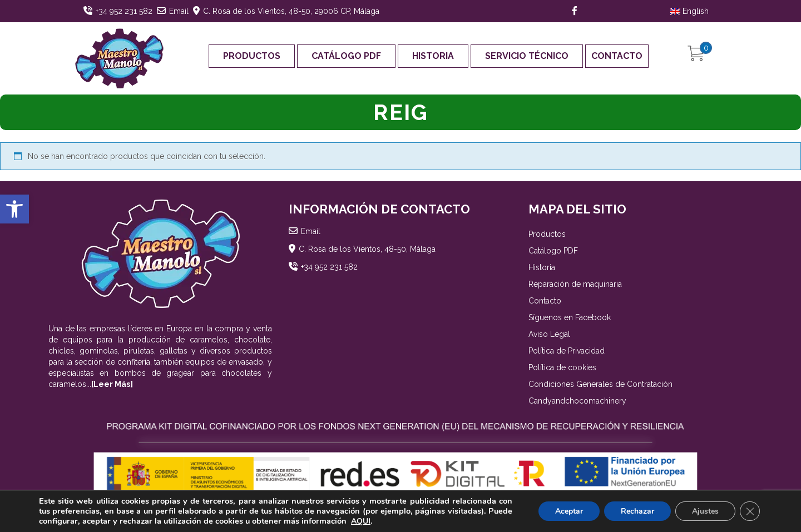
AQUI (361, 521)
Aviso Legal (549, 334)
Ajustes (705, 511)
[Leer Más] (112, 384)
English (689, 11)
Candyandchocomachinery (577, 401)
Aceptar (569, 511)
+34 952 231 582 (124, 11)
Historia (433, 56)
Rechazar (637, 511)
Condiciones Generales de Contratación (600, 384)
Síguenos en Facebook (570, 317)
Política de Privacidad (567, 351)
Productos (252, 56)
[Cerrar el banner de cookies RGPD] (750, 511)
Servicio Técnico (527, 56)
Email (179, 11)
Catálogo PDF (346, 56)
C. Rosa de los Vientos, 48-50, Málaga (367, 249)
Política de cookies (562, 367)
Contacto (617, 56)
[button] (14, 209)
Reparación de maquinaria (575, 284)
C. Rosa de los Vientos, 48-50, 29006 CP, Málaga (291, 11)
